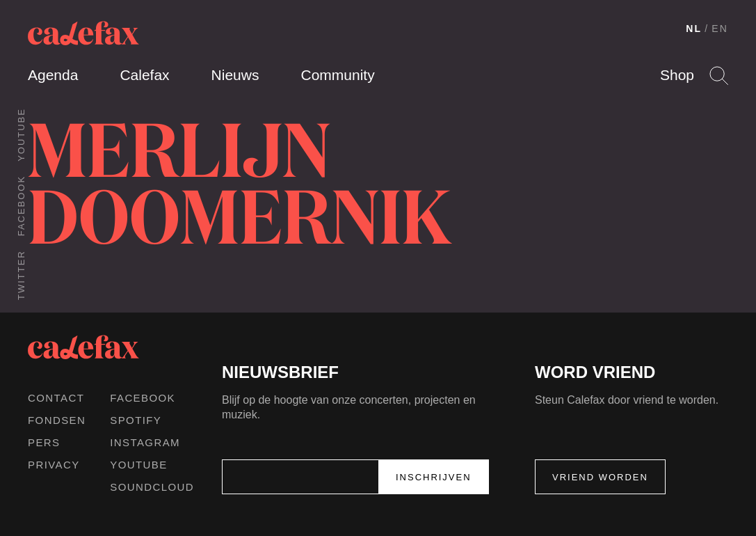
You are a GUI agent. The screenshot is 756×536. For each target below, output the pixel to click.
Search (719, 76)
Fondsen (57, 420)
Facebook (21, 206)
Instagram (145, 442)
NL (694, 29)
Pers (44, 442)
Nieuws (235, 75)
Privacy (54, 465)
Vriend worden (600, 477)
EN (720, 29)
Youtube (21, 135)
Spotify (136, 420)
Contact (56, 398)
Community (337, 75)
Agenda (53, 75)
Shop (677, 75)
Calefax (144, 75)
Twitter (21, 275)
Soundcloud (152, 487)
